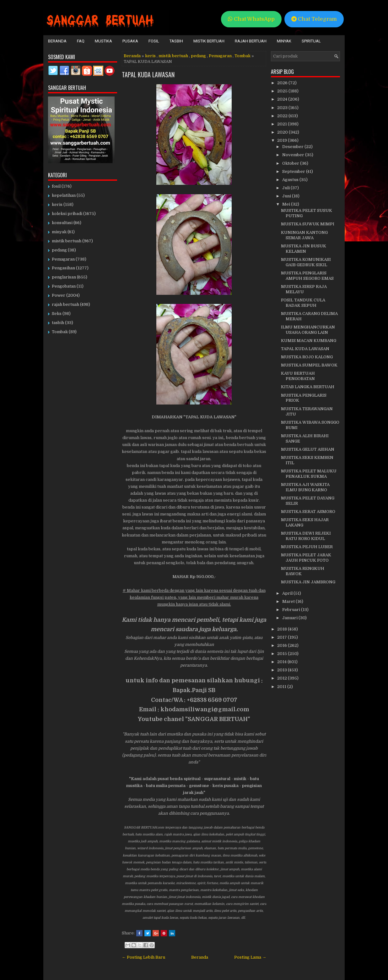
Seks (57, 314)
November (294, 155)
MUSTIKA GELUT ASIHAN (308, 449)
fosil (56, 186)
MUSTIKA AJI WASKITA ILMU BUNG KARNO (305, 487)
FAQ (81, 41)
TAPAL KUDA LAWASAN (148, 74)
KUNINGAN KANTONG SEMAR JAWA (304, 235)
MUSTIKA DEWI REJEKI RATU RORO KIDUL (306, 536)
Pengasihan (63, 268)
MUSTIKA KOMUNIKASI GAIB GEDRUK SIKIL (306, 262)
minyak (59, 232)
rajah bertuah (65, 304)
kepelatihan (64, 195)
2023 (283, 108)
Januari (290, 618)
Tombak (242, 56)
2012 (283, 678)
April (288, 593)
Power (59, 295)
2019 (283, 140)
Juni (287, 196)
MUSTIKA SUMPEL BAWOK (309, 365)
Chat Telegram (314, 19)
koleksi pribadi (67, 214)
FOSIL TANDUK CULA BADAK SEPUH (303, 303)
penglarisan (64, 277)
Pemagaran (220, 56)
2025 (283, 91)
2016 (283, 645)
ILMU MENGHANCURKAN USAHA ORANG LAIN (308, 330)
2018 (283, 629)
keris (150, 56)
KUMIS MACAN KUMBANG (309, 341)
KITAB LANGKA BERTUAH (308, 387)
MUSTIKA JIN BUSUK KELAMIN (304, 249)
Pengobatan (64, 286)
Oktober (291, 163)
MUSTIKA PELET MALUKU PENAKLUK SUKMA (309, 474)
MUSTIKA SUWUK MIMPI (308, 224)
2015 (283, 654)
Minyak (284, 41)
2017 (283, 637)
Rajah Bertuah (251, 41)
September (294, 171)
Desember (293, 147)
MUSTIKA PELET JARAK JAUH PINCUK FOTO (306, 558)
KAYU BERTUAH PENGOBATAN (298, 376)
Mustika (103, 41)
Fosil (154, 41)
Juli (286, 188)
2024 (283, 99)
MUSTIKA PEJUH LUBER (307, 547)
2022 (283, 116)
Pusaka (130, 41)
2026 (283, 83)
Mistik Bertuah (209, 41)
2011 (282, 687)
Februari (292, 610)
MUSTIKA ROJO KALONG (307, 357)
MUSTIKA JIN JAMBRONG (308, 582)
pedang (198, 56)
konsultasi (62, 223)
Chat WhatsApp (251, 19)
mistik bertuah (173, 56)
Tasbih (176, 41)
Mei (287, 204)
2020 (283, 132)
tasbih (58, 323)
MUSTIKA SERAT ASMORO (308, 512)
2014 (282, 662)
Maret (289, 601)
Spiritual (311, 41)
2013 (283, 670)
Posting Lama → (250, 957)
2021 (283, 124)
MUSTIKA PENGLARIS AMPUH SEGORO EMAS (307, 276)
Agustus (291, 180)
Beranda (57, 41)
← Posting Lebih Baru (143, 957)
